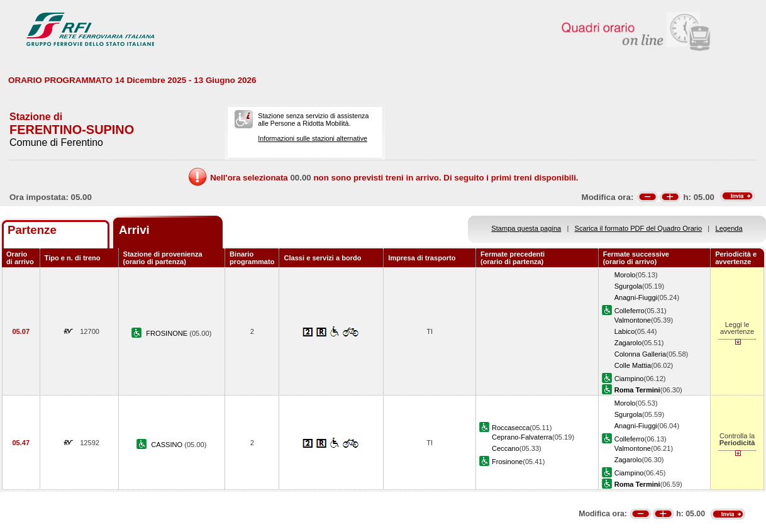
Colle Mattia (633, 365)
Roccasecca (511, 428)
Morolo (625, 275)
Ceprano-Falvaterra (522, 437)
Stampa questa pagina (526, 228)
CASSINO (168, 445)
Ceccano (506, 448)
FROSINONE (168, 333)
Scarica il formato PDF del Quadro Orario (639, 228)
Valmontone (633, 320)
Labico (625, 331)
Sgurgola (628, 286)
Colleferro (630, 311)
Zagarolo (628, 343)
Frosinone (507, 462)
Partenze (32, 230)
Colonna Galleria (641, 354)
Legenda (729, 228)
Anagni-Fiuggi (636, 297)
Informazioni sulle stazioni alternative (313, 138)
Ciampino (629, 379)
